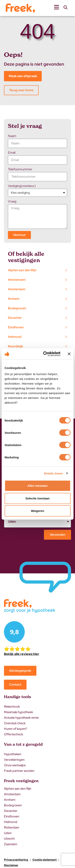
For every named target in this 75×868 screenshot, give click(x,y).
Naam (12, 136)
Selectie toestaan (37, 498)
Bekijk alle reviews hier (22, 654)
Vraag (12, 201)
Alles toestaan (38, 486)
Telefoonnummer (20, 169)
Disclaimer (11, 865)
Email (12, 153)
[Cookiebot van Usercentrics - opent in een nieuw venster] (45, 354)
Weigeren (37, 511)
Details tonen (53, 473)
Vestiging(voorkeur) (22, 186)
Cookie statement (45, 860)
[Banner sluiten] (69, 354)
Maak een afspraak (23, 76)
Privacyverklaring (16, 860)
